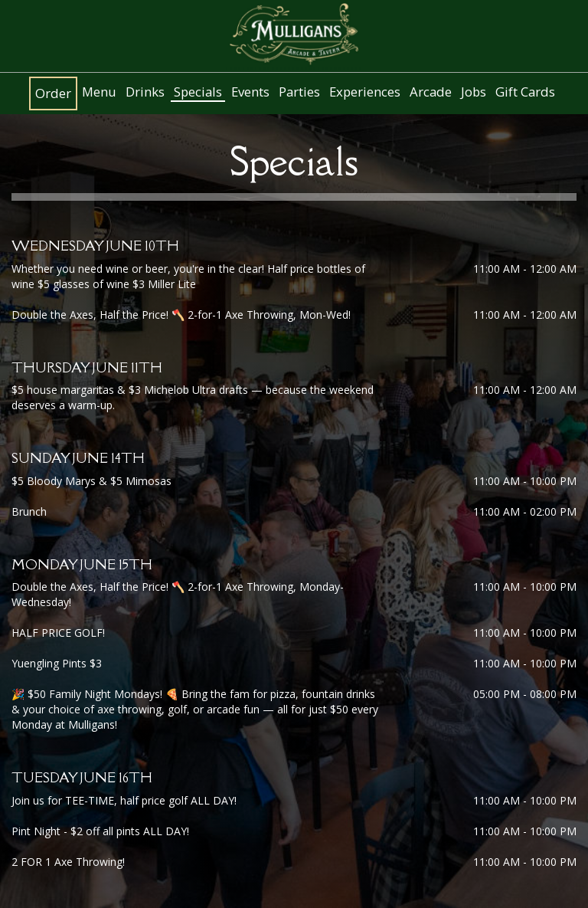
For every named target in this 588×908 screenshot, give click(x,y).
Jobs (474, 92)
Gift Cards (525, 92)
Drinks (145, 92)
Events (250, 92)
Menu (99, 92)
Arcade (431, 92)
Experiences (365, 92)
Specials (198, 92)
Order (53, 93)
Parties (299, 92)
